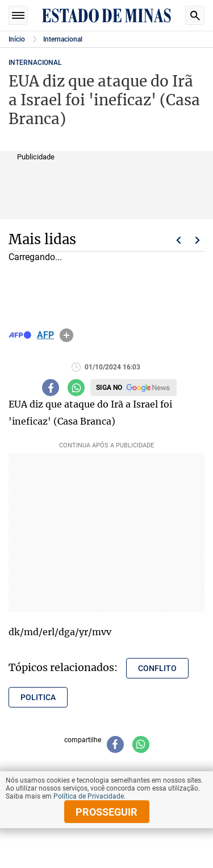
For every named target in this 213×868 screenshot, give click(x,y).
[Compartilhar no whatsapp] (76, 388)
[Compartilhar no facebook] (51, 388)
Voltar (178, 240)
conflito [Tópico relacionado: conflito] (157, 668)
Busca (195, 15)
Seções (18, 15)
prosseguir (106, 812)
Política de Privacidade (89, 796)
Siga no (109, 388)
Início (17, 39)
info (66, 335)
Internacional (63, 39)
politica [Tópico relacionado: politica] (38, 697)
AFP (45, 335)
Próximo (198, 240)
